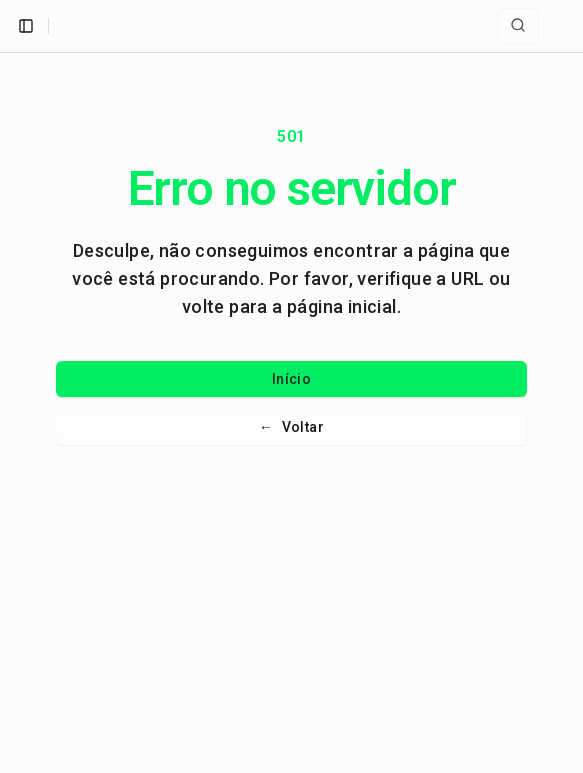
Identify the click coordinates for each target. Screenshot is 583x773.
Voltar (291, 427)
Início (291, 379)
